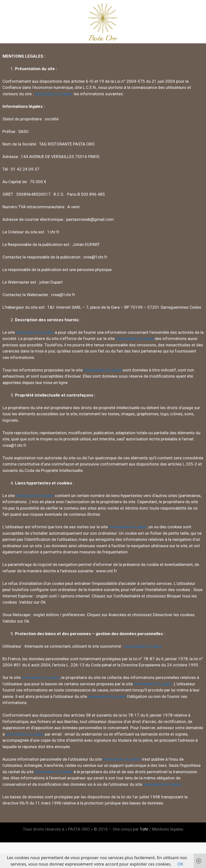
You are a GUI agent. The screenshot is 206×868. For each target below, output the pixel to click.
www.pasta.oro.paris (54, 94)
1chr (144, 829)
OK (180, 864)
